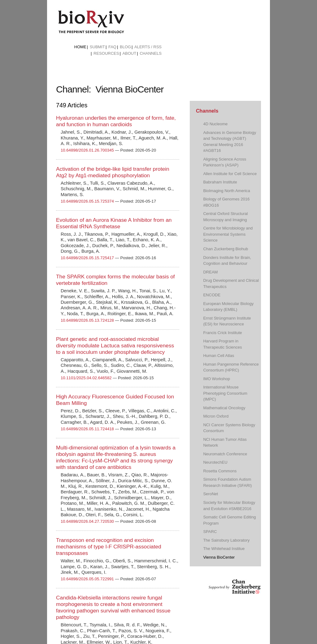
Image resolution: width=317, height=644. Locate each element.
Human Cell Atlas (219, 356)
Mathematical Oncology (224, 408)
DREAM (210, 272)
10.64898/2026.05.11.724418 (87, 429)
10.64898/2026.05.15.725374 (87, 201)
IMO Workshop (217, 379)
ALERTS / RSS (148, 47)
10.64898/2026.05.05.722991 (87, 579)
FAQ (112, 47)
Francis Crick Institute (222, 333)
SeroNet (211, 494)
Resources (106, 53)
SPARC (210, 532)
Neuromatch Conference (225, 454)
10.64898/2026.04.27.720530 (87, 521)
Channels (151, 53)
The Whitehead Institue (224, 549)
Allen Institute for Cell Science (230, 174)
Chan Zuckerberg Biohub (226, 249)
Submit (97, 47)
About (129, 53)
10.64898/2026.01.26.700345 (87, 150)
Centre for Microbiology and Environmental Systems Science (228, 234)
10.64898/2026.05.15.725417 (87, 258)
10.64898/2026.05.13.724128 (87, 320)
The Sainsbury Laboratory (226, 540)
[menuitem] (80, 47)
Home (80, 47)
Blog (125, 47)
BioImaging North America (226, 191)
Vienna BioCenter (219, 557)
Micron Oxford (216, 416)
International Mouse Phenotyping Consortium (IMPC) (225, 393)
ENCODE (212, 295)
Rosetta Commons (220, 471)
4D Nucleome (215, 124)
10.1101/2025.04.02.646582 (86, 378)
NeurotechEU (215, 462)
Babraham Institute (220, 182)
